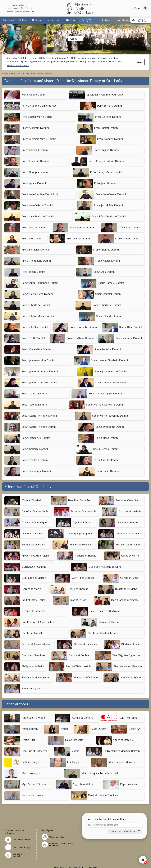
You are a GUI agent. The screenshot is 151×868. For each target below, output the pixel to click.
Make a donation (139, 20)
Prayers (109, 20)
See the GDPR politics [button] (18, 66)
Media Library (89, 20)
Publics (73, 20)
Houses (39, 20)
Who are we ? (9, 20)
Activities (56, 20)
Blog (24, 20)
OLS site (125, 20)
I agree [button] (139, 62)
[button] (125, 831)
